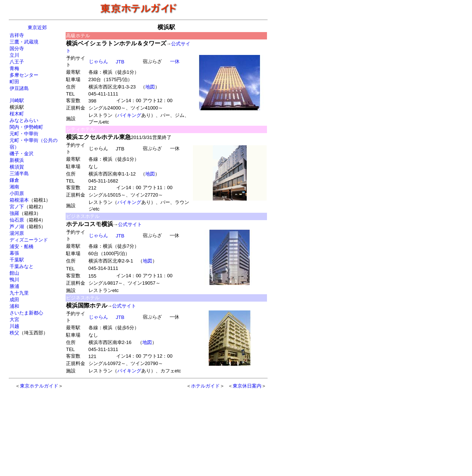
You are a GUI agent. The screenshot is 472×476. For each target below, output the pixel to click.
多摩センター (24, 75)
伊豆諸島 (19, 88)
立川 (14, 55)
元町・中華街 (24, 134)
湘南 (14, 187)
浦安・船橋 (22, 246)
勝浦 (14, 286)
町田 (14, 82)
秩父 (14, 333)
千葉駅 (17, 260)
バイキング (129, 115)
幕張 (14, 253)
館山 (14, 273)
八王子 (17, 62)
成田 (14, 300)
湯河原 (17, 233)
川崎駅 (17, 100)
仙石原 (17, 220)
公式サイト (130, 224)
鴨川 (14, 280)
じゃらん (98, 61)
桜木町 (17, 114)
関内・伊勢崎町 (26, 127)
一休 (175, 61)
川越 (14, 326)
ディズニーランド (29, 240)
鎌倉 (14, 180)
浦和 (14, 306)
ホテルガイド (205, 386)
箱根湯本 (19, 200)
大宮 (14, 319)
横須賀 (17, 167)
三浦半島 (19, 173)
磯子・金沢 (22, 154)
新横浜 (17, 160)
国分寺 (17, 48)
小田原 (17, 193)
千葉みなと (22, 266)
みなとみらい (24, 120)
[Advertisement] (122, 429)
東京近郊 (37, 27)
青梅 (14, 68)
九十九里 (19, 293)
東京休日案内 (247, 386)
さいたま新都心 (26, 313)
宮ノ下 (17, 207)
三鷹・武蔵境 (24, 42)
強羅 (14, 213)
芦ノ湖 (17, 227)
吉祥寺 (17, 35)
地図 (150, 87)
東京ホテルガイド (39, 386)
